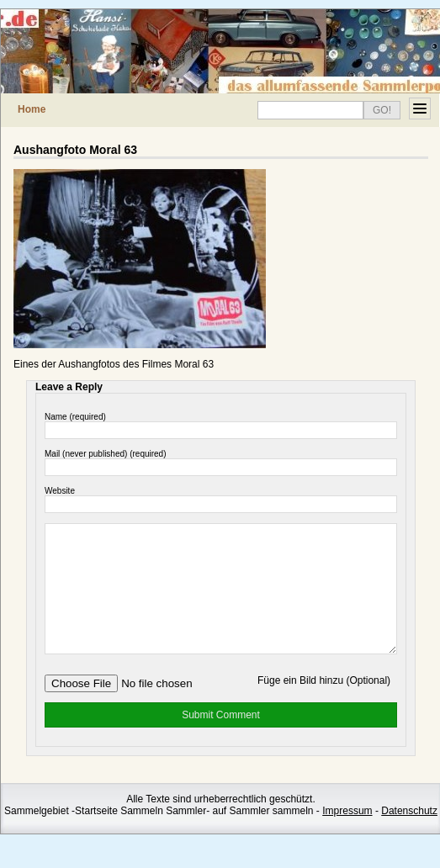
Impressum (347, 836)
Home (32, 109)
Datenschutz (409, 836)
